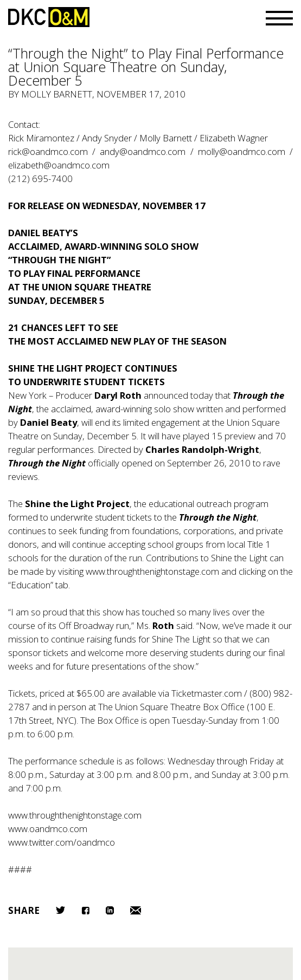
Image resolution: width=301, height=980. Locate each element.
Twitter (60, 910)
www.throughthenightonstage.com (152, 571)
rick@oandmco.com (48, 151)
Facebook (85, 910)
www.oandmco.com (48, 829)
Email (136, 910)
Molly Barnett (57, 94)
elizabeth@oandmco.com (59, 165)
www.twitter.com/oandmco (62, 842)
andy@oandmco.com (143, 151)
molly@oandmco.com (242, 151)
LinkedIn (110, 910)
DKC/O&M (49, 17)
